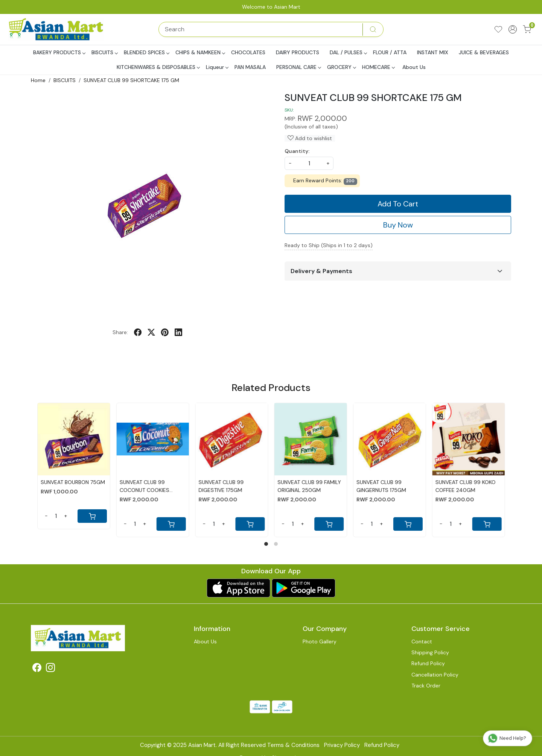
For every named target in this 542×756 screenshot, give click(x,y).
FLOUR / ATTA (390, 52)
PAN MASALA (250, 67)
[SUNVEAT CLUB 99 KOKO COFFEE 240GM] (468, 439)
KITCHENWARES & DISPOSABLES (158, 67)
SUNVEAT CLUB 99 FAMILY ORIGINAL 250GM (309, 486)
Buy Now (398, 225)
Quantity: (297, 151)
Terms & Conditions (293, 745)
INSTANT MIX (433, 52)
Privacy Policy (342, 745)
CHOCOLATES (248, 52)
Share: (120, 332)
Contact (422, 641)
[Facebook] (37, 669)
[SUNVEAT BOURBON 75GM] (74, 439)
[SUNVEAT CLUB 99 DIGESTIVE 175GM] (231, 439)
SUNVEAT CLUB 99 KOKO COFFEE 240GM (465, 486)
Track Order (426, 686)
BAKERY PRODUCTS (59, 52)
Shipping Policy (430, 652)
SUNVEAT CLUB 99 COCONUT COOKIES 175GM (144, 486)
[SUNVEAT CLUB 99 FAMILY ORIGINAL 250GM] (311, 439)
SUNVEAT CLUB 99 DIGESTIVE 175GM (221, 486)
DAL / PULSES (348, 52)
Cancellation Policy (435, 675)
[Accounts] (513, 29)
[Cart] (92, 516)
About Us (414, 67)
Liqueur (217, 67)
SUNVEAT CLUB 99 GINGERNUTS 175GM (381, 486)
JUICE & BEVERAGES (484, 52)
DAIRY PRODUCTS (298, 52)
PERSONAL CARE (298, 67)
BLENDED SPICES (146, 52)
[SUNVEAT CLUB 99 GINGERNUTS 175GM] (390, 439)
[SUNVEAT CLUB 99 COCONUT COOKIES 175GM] (152, 439)
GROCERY (341, 67)
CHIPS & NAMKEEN (200, 52)
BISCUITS (104, 52)
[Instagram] (50, 669)
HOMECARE (378, 67)
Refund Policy (428, 663)
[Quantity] (56, 516)
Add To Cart (398, 204)
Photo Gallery (320, 641)
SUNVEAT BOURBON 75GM (73, 482)
